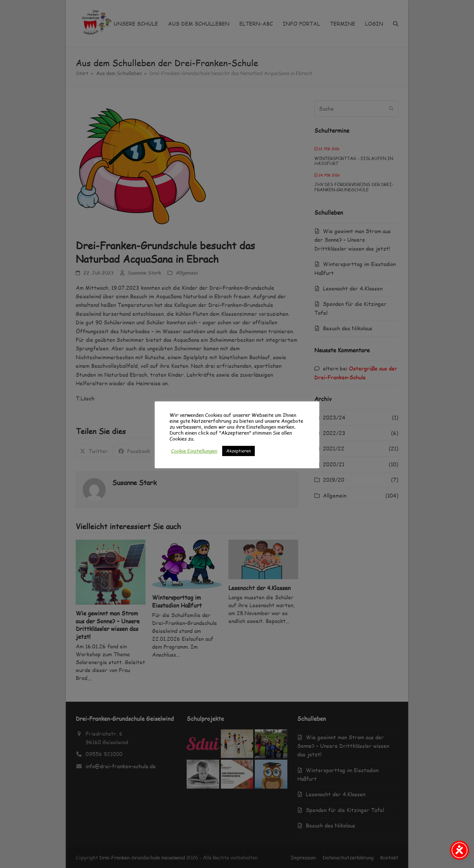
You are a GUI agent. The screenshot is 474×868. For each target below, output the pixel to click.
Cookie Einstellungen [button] (194, 451)
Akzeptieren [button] (238, 451)
